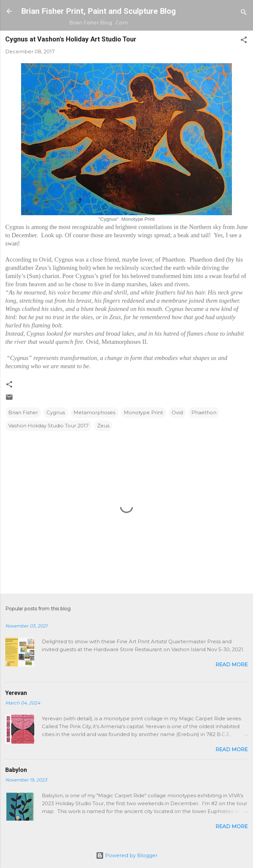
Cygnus (56, 412)
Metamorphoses (94, 412)
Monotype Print (143, 412)
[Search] (244, 13)
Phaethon (204, 412)
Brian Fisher (23, 412)
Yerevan (16, 693)
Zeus (103, 426)
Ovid (177, 412)
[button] (244, 41)
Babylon (16, 770)
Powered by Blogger (127, 855)
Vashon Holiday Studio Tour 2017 (48, 426)
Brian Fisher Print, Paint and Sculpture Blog (98, 11)
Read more (232, 664)
